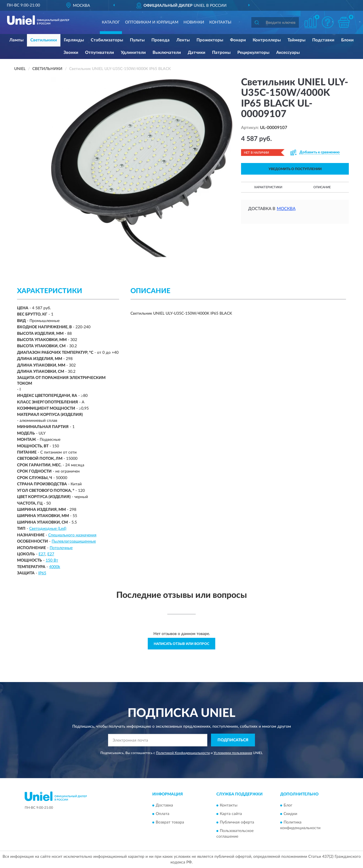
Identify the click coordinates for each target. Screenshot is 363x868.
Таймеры (296, 40)
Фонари (238, 40)
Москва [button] (286, 209)
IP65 (42, 573)
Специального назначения (72, 535)
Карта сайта (231, 814)
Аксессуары (288, 53)
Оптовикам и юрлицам (152, 22)
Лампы (16, 40)
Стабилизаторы (107, 40)
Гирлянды (74, 40)
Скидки (290, 814)
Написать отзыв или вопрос (181, 644)
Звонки (71, 53)
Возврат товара (170, 822)
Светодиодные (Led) (48, 529)
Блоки (347, 40)
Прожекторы (210, 40)
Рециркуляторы (253, 53)
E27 (42, 554)
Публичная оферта (237, 822)
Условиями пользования (233, 753)
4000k (55, 567)
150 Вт (52, 560)
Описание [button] (322, 187)
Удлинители (133, 53)
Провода (161, 40)
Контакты (220, 22)
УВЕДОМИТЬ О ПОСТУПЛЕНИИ (295, 169)
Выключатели (167, 53)
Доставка (164, 805)
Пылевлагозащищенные (74, 541)
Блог (288, 805)
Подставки (323, 40)
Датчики (197, 53)
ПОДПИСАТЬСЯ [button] (233, 740)
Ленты (183, 40)
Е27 (51, 554)
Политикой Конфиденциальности (183, 753)
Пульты (137, 40)
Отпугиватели (100, 53)
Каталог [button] (111, 22)
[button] (328, 22)
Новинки (194, 22)
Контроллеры (267, 40)
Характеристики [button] (268, 187)
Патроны (221, 53)
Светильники (44, 40)
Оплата (162, 814)
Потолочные (61, 548)
